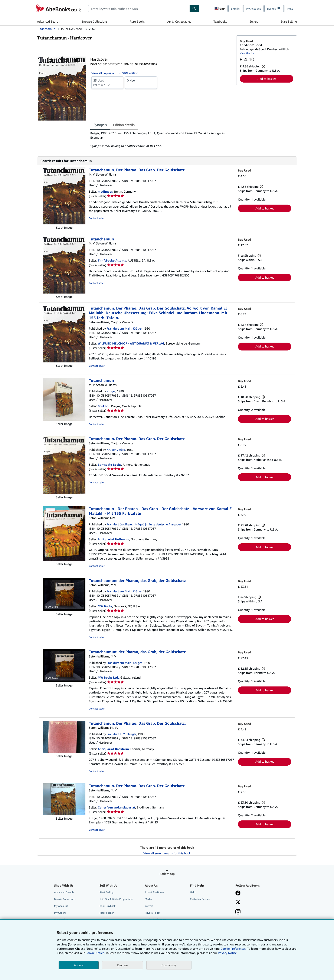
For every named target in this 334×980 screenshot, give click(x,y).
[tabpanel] (162, 140)
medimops (105, 191)
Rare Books (137, 21)
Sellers (254, 21)
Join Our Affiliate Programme (116, 899)
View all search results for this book (167, 853)
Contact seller (97, 218)
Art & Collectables (179, 21)
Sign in (235, 9)
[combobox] (139, 9)
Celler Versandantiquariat (117, 807)
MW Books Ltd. (108, 677)
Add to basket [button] (267, 79)
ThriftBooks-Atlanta (112, 260)
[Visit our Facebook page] (238, 893)
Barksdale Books (109, 465)
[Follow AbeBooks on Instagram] (238, 912)
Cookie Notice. (95, 953)
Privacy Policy (153, 913)
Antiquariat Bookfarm (113, 749)
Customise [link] (169, 965)
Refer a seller (107, 913)
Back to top (167, 874)
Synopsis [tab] (100, 125)
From (107, 82)
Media (148, 899)
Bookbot (104, 406)
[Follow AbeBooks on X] (238, 903)
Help (290, 9)
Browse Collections (95, 21)
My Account (253, 9)
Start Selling (289, 21)
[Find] (194, 9)
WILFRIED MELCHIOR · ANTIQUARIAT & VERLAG (131, 343)
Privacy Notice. (228, 953)
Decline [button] (122, 965)
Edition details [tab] (124, 125)
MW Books (105, 606)
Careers (149, 906)
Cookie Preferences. (233, 949)
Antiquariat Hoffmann (114, 539)
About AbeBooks (154, 892)
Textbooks (220, 21)
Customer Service (200, 899)
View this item (248, 53)
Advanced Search (48, 21)
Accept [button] (79, 965)
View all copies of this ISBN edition (115, 73)
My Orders (60, 913)
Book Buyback (107, 906)
